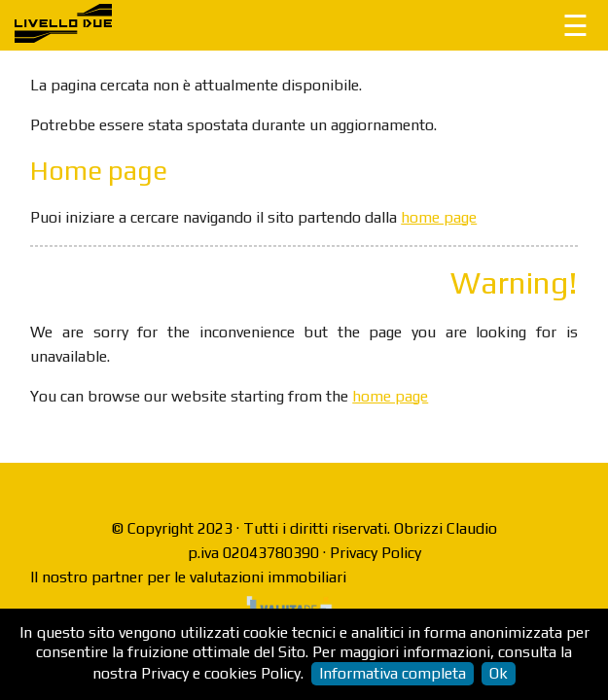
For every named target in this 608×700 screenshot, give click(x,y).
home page (439, 217)
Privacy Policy (376, 553)
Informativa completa (393, 673)
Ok (499, 673)
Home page (99, 171)
